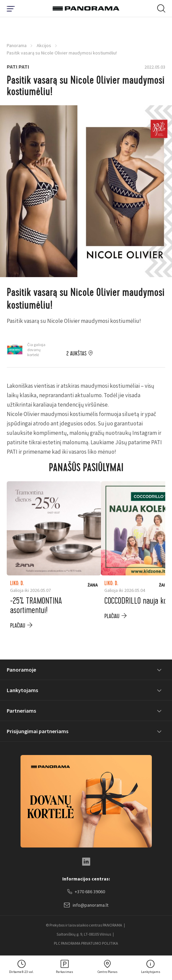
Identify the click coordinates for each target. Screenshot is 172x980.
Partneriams (21, 711)
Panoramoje (21, 670)
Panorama (17, 45)
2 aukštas (76, 354)
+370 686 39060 (86, 892)
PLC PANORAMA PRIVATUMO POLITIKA (86, 943)
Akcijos (44, 45)
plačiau (18, 626)
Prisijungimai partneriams (38, 731)
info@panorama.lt (86, 905)
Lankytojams (22, 690)
